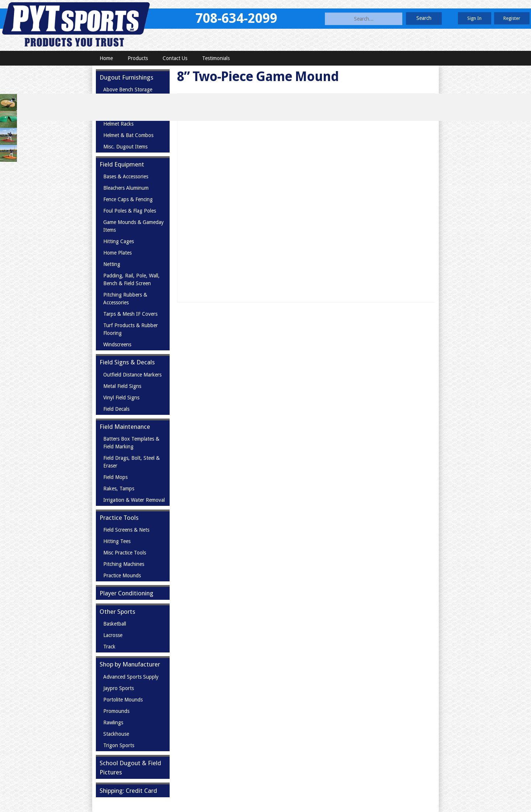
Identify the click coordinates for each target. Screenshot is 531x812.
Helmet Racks (118, 124)
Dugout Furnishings (126, 77)
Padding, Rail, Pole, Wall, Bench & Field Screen (131, 279)
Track (109, 647)
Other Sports (117, 612)
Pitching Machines (124, 564)
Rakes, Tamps (119, 489)
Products (138, 58)
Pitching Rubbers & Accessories (125, 299)
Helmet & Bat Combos (128, 135)
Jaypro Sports (119, 688)
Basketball (115, 624)
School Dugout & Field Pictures (130, 768)
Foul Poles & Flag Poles (130, 211)
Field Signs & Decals (127, 362)
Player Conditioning (126, 593)
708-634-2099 (236, 18)
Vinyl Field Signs (121, 398)
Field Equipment (122, 164)
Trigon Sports (119, 745)
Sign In (474, 18)
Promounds (116, 711)
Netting (112, 264)
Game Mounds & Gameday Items (133, 226)
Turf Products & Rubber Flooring (131, 329)
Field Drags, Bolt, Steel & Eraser (131, 462)
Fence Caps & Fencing (128, 199)
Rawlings (113, 722)
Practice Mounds (122, 575)
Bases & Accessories (126, 176)
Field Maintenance (125, 427)
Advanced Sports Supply (131, 677)
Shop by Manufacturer (130, 664)
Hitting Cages (119, 241)
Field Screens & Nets (126, 530)
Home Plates (117, 253)
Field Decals (116, 409)
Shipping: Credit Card (128, 791)
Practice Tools (119, 518)
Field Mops (115, 477)
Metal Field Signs (122, 386)
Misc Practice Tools (125, 553)
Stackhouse (116, 734)
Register (512, 18)
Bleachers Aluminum (126, 188)
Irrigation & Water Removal (134, 500)
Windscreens (117, 344)
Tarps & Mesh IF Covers (130, 314)
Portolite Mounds (123, 700)
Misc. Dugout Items (125, 147)
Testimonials (216, 58)
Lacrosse (113, 635)
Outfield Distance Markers (132, 375)
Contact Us (175, 58)
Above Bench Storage (128, 90)
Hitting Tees (117, 541)
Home (106, 58)
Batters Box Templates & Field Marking (131, 443)
